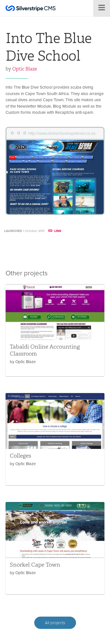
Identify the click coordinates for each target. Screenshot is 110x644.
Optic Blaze (25, 69)
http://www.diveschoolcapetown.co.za (62, 133)
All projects (55, 623)
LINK (55, 231)
